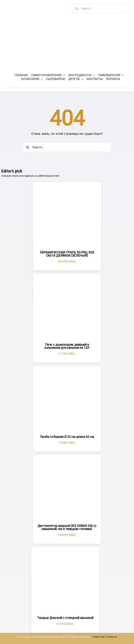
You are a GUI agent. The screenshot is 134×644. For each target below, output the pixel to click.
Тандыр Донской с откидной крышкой (65, 618)
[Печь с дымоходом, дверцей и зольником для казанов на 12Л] (67, 308)
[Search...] (100, 9)
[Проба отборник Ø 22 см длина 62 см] (67, 400)
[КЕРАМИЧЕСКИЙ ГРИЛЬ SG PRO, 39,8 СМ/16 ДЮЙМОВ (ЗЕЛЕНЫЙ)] (67, 216)
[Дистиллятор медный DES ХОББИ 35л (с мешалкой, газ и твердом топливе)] (67, 489)
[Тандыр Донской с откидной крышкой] (65, 581)
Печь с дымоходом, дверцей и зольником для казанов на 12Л (67, 346)
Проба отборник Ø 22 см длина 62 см (67, 437)
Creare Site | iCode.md (104, 637)
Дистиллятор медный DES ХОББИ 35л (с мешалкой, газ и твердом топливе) (67, 527)
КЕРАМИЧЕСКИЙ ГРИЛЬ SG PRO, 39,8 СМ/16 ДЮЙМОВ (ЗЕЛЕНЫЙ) (67, 254)
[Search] (77, 9)
